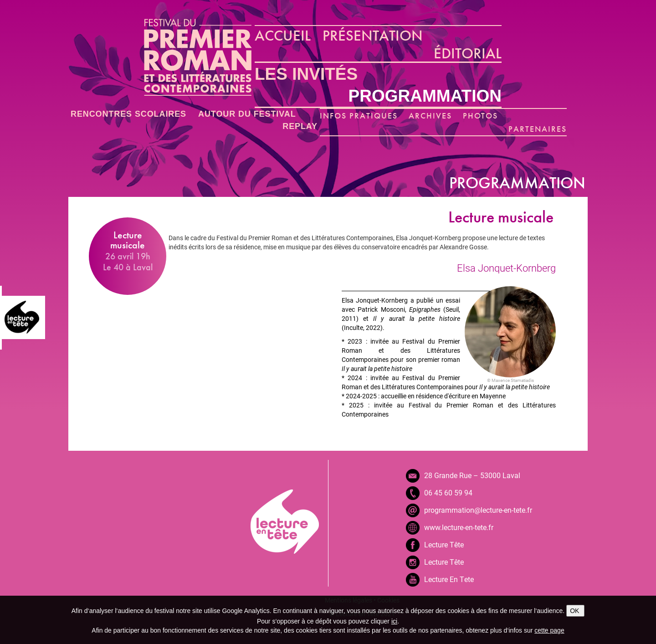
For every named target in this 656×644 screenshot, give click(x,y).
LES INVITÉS (306, 74)
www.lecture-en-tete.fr (459, 527)
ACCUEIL (283, 36)
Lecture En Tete (449, 579)
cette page (549, 630)
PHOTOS (481, 116)
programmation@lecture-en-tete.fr (478, 510)
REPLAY (300, 126)
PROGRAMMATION (425, 96)
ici (394, 621)
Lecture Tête (444, 544)
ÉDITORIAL (468, 53)
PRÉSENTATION (373, 36)
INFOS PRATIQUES (359, 116)
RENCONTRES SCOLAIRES (128, 114)
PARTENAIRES (538, 129)
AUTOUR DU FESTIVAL (247, 114)
